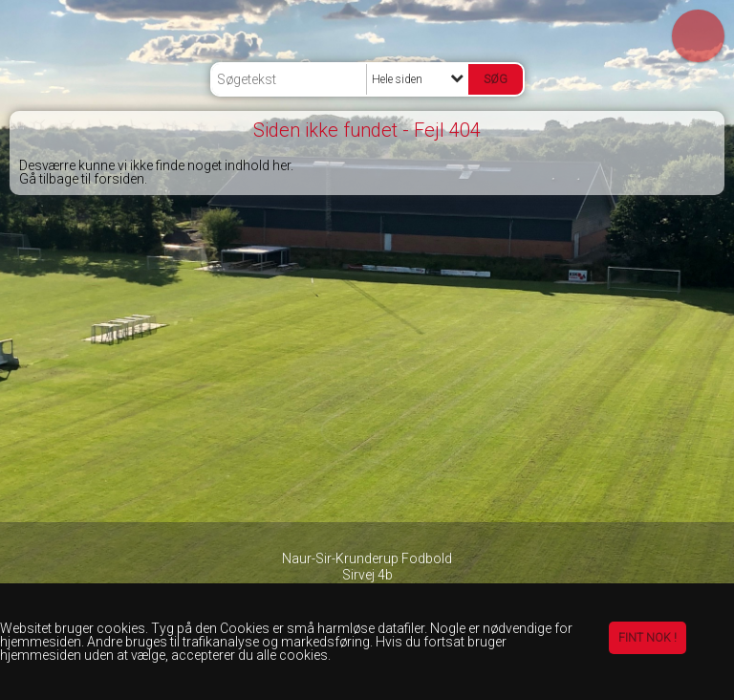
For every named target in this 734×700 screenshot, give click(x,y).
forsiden (119, 179)
